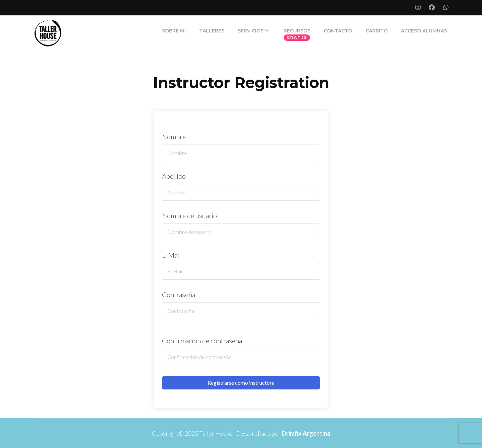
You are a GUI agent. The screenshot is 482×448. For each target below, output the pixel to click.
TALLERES (212, 31)
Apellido (174, 176)
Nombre (174, 137)
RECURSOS (297, 31)
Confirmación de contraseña (202, 341)
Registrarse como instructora (241, 383)
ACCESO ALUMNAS (424, 31)
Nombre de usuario (189, 215)
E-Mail (171, 255)
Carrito (377, 31)
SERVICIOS (251, 31)
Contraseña (179, 294)
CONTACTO (338, 31)
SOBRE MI (174, 31)
